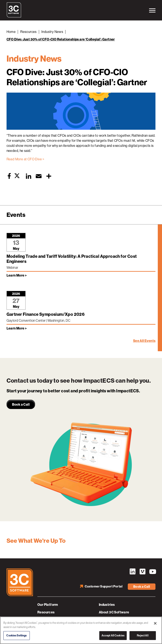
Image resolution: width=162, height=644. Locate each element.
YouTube (152, 572)
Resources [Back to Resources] (29, 32)
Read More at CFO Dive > (25, 159)
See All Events (144, 341)
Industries (107, 605)
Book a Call (142, 587)
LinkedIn (132, 572)
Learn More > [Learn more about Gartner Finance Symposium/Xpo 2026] (17, 328)
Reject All (143, 635)
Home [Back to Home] (11, 32)
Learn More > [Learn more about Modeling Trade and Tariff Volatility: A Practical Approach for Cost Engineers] (17, 275)
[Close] (155, 623)
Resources (46, 612)
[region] (81, 630)
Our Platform (48, 605)
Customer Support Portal (104, 587)
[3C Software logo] (14, 16)
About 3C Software (114, 612)
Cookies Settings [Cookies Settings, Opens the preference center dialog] (16, 635)
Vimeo (142, 572)
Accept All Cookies (113, 635)
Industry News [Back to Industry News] (52, 32)
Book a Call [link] (21, 404)
